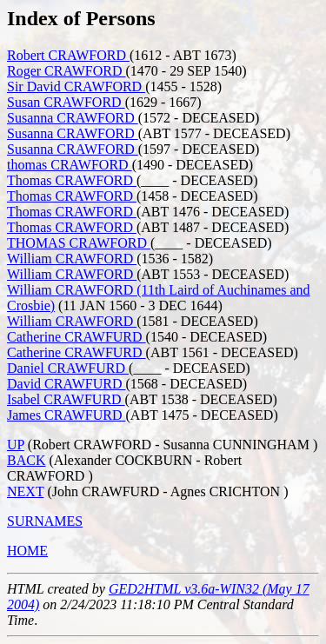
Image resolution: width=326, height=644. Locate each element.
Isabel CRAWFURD (66, 399)
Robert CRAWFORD (68, 55)
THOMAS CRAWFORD (79, 243)
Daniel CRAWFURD (68, 368)
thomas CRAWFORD (70, 165)
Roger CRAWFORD (67, 71)
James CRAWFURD (67, 415)
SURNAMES (45, 521)
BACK (26, 460)
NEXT (25, 491)
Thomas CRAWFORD (72, 180)
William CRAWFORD (72, 259)
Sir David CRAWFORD (76, 86)
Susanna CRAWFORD (73, 118)
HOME (27, 551)
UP (16, 445)
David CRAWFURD (67, 384)
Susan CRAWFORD (66, 102)
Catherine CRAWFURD (77, 337)
